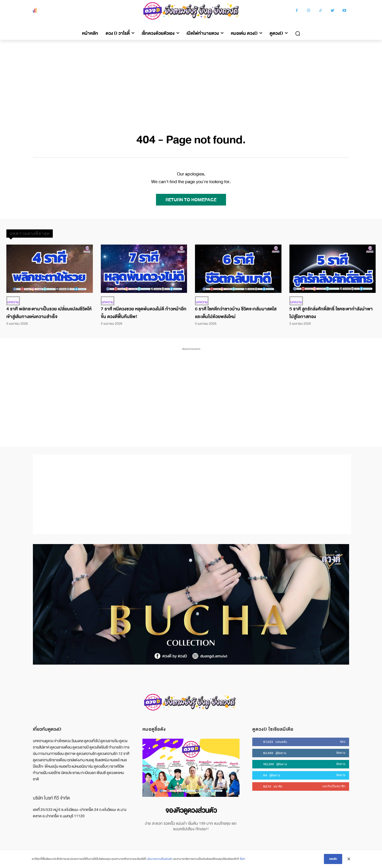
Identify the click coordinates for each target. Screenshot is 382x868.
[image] (191, 768)
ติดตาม (341, 753)
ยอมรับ (333, 859)
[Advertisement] (191, 80)
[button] (298, 33)
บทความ (13, 302)
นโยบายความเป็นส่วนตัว (160, 859)
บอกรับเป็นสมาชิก (334, 786)
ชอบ (343, 742)
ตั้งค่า (243, 859)
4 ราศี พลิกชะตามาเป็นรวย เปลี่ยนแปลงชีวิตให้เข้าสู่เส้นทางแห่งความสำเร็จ (49, 313)
